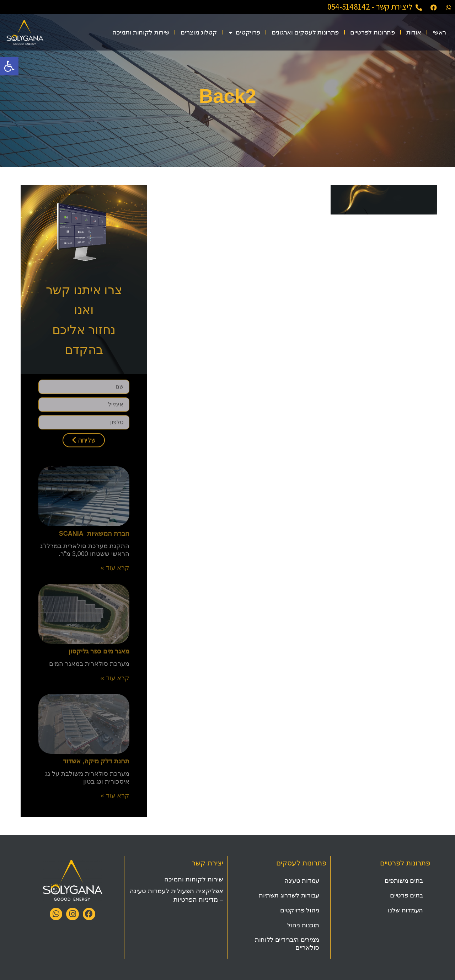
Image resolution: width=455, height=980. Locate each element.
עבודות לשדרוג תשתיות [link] (289, 895)
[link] (9, 66)
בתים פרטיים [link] (406, 895)
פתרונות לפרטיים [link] (373, 32)
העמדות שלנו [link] (405, 910)
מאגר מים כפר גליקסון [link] (99, 651)
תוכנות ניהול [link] (303, 925)
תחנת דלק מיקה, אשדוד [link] (96, 761)
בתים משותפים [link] (404, 881)
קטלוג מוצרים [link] (199, 32)
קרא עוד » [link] (115, 568)
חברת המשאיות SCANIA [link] (94, 534)
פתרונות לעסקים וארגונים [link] (305, 32)
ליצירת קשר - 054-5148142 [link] (370, 7)
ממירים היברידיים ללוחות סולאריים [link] (287, 944)
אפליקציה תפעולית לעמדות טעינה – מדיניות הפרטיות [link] (176, 895)
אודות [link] (414, 32)
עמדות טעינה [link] (302, 881)
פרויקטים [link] (244, 32)
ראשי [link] (439, 32)
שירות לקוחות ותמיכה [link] (141, 32)
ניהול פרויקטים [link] (300, 910)
